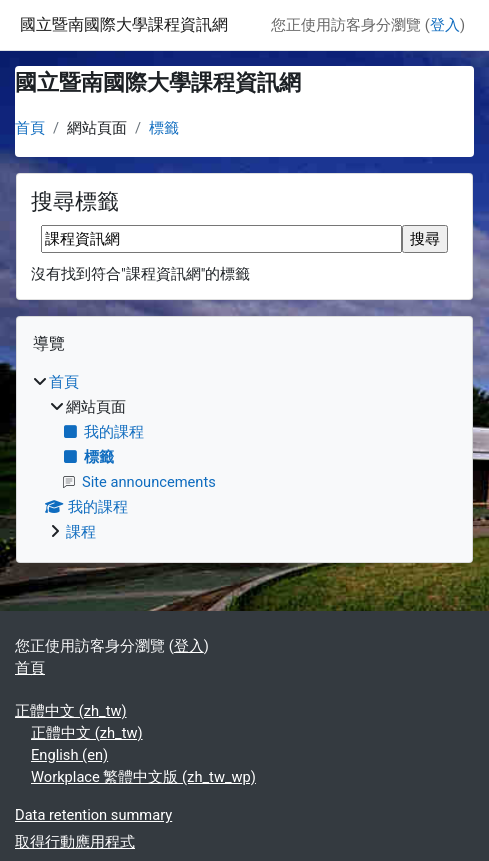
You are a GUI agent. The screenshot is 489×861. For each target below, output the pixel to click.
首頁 (30, 128)
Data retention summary (93, 815)
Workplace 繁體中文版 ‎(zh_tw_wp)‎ (143, 777)
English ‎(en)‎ (69, 755)
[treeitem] (244, 457)
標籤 (164, 128)
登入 (445, 25)
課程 (81, 532)
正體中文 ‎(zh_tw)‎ (71, 711)
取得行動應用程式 (75, 842)
